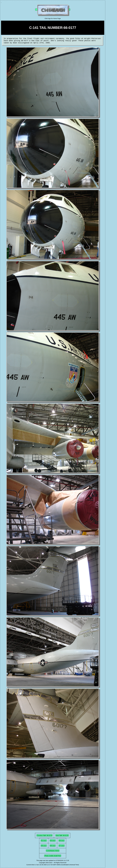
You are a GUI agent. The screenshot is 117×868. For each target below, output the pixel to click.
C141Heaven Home (53, 851)
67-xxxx (62, 846)
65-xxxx (44, 846)
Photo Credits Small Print (53, 856)
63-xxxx (53, 841)
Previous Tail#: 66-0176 (45, 835)
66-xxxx (53, 846)
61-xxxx (44, 841)
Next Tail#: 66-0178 (62, 835)
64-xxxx (62, 841)
